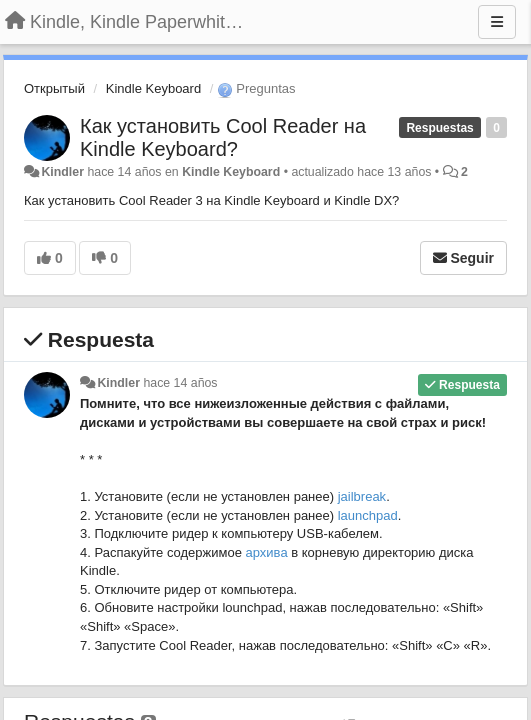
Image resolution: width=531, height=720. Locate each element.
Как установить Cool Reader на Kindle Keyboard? (223, 137)
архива (267, 552)
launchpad (368, 515)
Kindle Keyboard (153, 88)
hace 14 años (180, 383)
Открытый (54, 88)
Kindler (62, 172)
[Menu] (497, 22)
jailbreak (362, 496)
